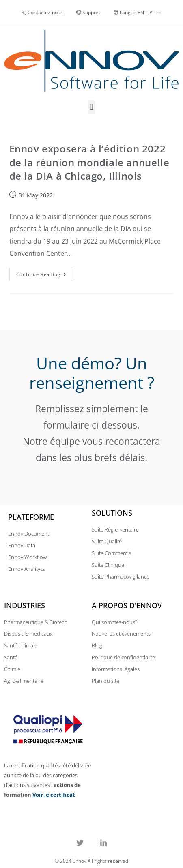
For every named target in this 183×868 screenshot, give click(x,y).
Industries (25, 605)
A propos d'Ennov (127, 605)
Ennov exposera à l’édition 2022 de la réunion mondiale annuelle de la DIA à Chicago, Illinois (89, 162)
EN (141, 12)
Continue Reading (45, 272)
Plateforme (31, 517)
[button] (91, 107)
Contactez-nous (45, 12)
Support (88, 12)
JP (150, 12)
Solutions (112, 513)
